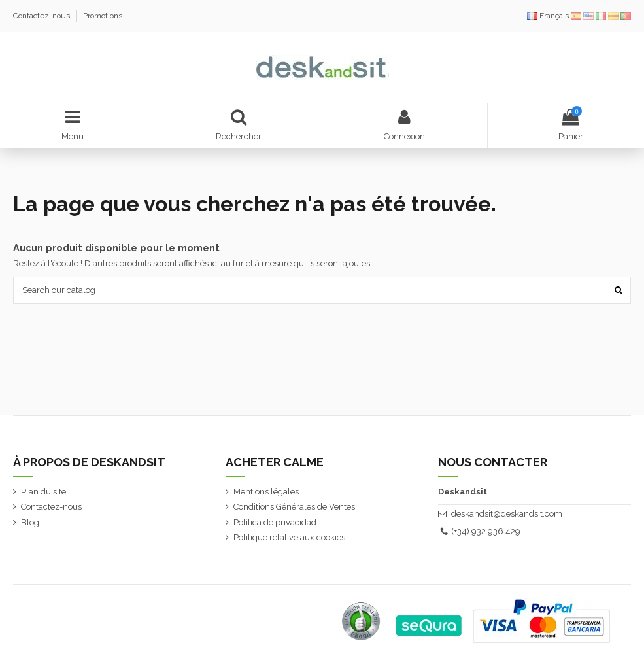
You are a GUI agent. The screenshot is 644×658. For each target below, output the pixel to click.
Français (549, 16)
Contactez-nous (42, 16)
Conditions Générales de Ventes (294, 507)
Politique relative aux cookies (289, 537)
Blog (30, 522)
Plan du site (43, 492)
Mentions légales (266, 492)
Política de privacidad (275, 522)
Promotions (103, 16)
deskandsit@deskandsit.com (507, 514)
